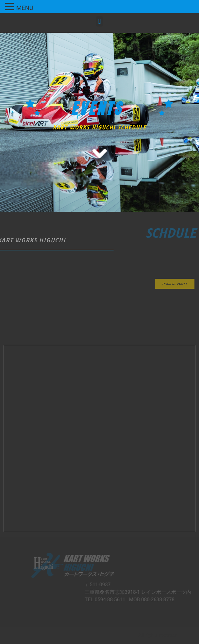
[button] (99, 21)
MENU (25, 8)
